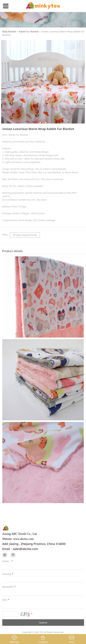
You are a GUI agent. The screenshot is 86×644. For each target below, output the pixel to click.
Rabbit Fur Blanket (29, 31)
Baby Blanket (9, 31)
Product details (12, 251)
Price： (6, 235)
